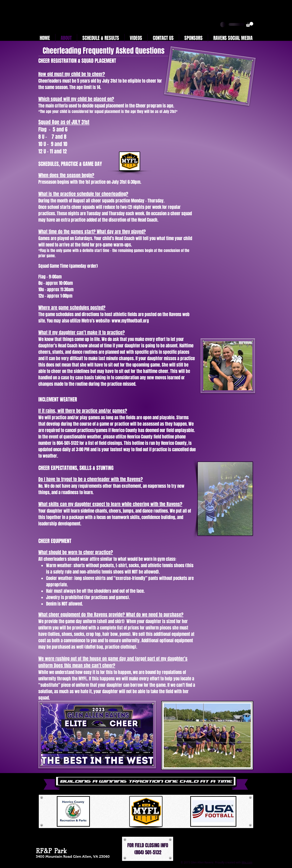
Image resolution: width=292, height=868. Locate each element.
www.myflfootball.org (130, 321)
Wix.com (247, 862)
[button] (250, 24)
